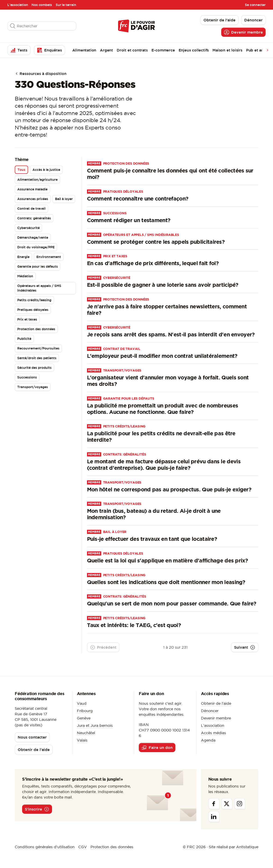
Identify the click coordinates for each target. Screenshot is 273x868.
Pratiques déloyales (33, 310)
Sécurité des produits (34, 368)
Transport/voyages (33, 387)
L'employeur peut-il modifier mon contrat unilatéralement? (162, 356)
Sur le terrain (66, 5)
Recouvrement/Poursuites (38, 348)
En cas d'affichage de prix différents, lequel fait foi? (153, 263)
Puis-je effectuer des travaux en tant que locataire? (152, 539)
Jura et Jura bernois (95, 725)
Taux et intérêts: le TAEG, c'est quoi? (134, 625)
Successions (27, 377)
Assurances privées (33, 199)
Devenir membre (216, 718)
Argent (106, 50)
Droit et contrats (132, 50)
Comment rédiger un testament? (129, 220)
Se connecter (255, 5)
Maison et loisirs (227, 50)
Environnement (49, 257)
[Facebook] (214, 804)
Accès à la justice (46, 170)
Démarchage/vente (33, 238)
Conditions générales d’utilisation (45, 847)
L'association (18, 5)
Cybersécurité (28, 228)
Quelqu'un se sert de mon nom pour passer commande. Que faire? (172, 603)
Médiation (25, 276)
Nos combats (42, 5)
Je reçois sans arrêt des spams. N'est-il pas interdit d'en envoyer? (171, 334)
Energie (23, 257)
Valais (82, 740)
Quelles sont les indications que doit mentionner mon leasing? (166, 582)
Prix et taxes (27, 319)
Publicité (24, 339)
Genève (84, 718)
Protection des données (36, 329)
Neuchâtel (86, 733)
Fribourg (85, 711)
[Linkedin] (214, 816)
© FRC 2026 (194, 847)
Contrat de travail (31, 209)
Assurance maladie (32, 189)
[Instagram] (240, 804)
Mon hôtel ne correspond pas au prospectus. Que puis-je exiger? (169, 489)
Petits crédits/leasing (34, 300)
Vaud (82, 703)
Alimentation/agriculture (37, 180)
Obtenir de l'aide (216, 703)
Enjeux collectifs (194, 50)
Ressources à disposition (41, 74)
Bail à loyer (64, 199)
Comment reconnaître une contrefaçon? (138, 199)
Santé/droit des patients (37, 358)
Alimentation (84, 50)
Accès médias (213, 733)
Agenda (208, 740)
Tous (21, 170)
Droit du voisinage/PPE (36, 247)
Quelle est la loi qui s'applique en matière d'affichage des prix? (168, 560)
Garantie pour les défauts (38, 266)
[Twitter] (227, 804)
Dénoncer (210, 711)
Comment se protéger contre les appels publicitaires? (156, 242)
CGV (83, 847)
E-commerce (163, 50)
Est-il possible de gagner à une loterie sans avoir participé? (163, 285)
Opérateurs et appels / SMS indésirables (39, 288)
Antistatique (247, 847)
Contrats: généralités (34, 218)
